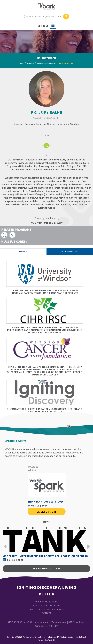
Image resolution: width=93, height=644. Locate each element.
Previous (5, 545)
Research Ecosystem (46, 605)
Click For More (47, 512)
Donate (47, 613)
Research (30, 64)
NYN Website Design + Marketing (71, 637)
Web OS (52, 640)
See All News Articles (46, 568)
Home (22, 64)
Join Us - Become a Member (46, 609)
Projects (23, 252)
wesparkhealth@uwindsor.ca (50, 622)
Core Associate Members (46, 64)
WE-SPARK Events (46, 601)
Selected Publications (70, 252)
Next (88, 545)
